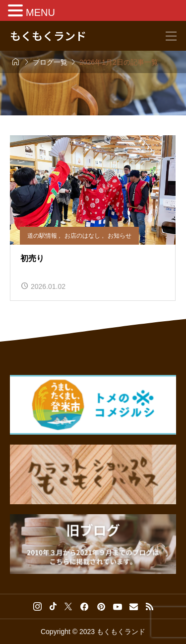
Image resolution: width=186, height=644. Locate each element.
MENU (40, 12)
